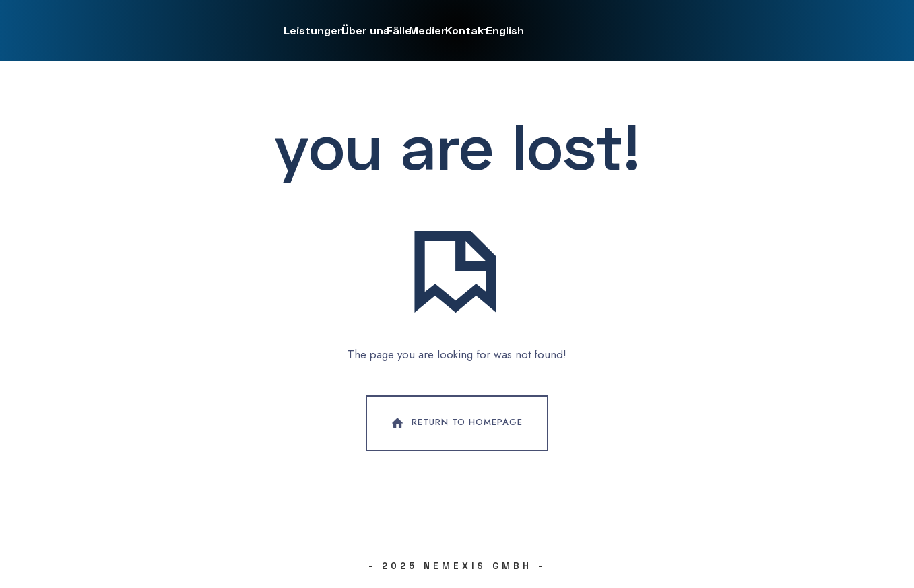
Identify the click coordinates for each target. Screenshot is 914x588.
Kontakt (467, 30)
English (505, 30)
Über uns (365, 30)
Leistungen (314, 30)
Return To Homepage (456, 423)
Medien (428, 30)
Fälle (399, 30)
